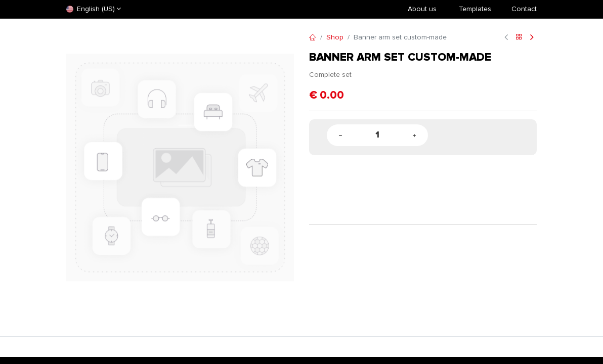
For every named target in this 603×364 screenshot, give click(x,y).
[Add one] (414, 135)
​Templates (475, 9)
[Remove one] (340, 135)
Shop (335, 37)
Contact (524, 9)
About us (422, 9)
